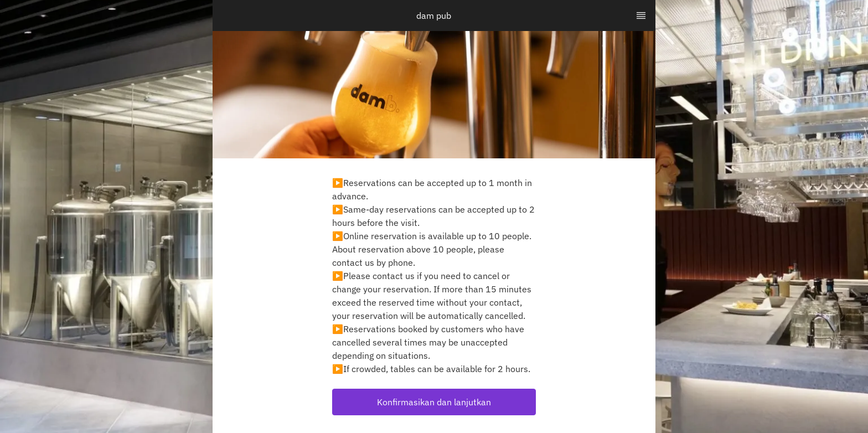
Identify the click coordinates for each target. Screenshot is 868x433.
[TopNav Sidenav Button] (641, 16)
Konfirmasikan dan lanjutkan (434, 402)
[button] (434, 402)
